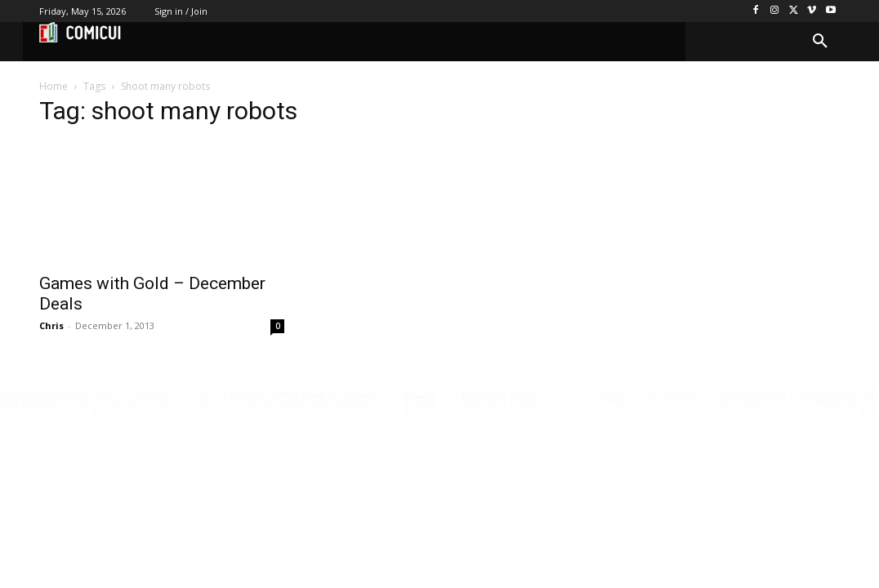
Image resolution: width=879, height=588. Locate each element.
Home (54, 86)
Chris (51, 325)
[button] (820, 42)
